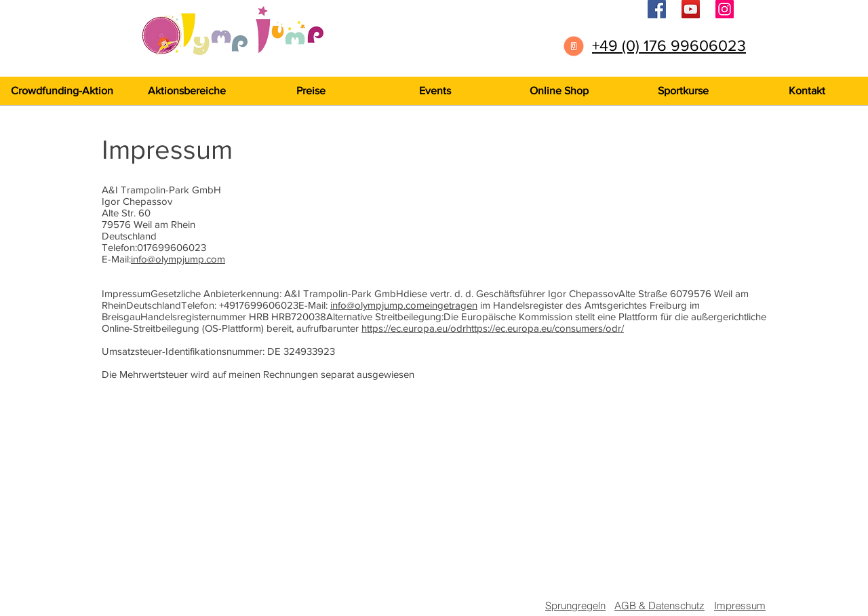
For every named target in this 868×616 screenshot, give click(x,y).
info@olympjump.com (178, 259)
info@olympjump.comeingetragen (404, 305)
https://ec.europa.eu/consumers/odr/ (545, 328)
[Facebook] (657, 9)
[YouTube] (691, 9)
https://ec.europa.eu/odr (414, 328)
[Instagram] (725, 9)
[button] (683, 91)
